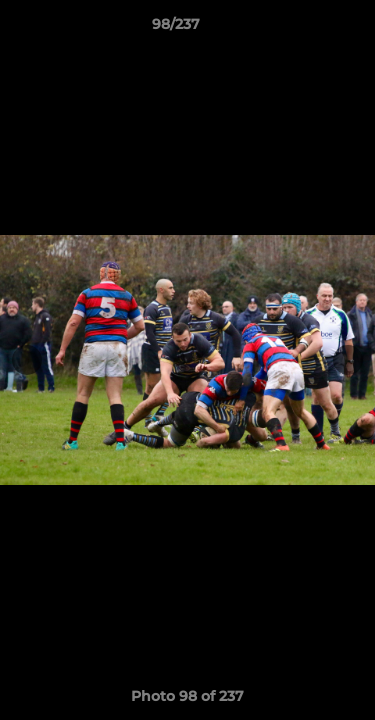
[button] (303, 29)
